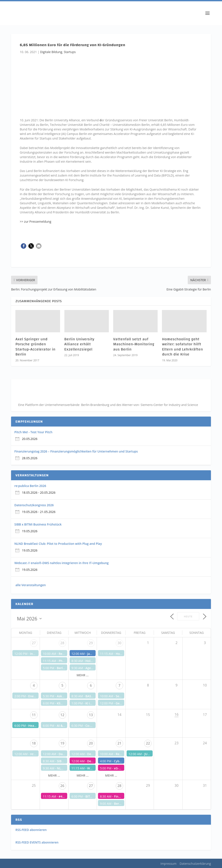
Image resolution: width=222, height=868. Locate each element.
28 (62, 643)
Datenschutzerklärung (195, 864)
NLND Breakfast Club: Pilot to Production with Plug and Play (58, 544)
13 (91, 715)
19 (62, 743)
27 (34, 643)
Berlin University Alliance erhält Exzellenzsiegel (79, 344)
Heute (188, 616)
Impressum (168, 864)
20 (91, 743)
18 (34, 743)
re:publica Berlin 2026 (30, 486)
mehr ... (82, 675)
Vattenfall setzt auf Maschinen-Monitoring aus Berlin (134, 344)
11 (34, 715)
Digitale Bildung (51, 52)
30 (119, 643)
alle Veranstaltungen (31, 585)
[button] (24, 246)
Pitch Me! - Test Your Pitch (33, 432)
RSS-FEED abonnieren (31, 830)
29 (91, 643)
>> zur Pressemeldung (35, 221)
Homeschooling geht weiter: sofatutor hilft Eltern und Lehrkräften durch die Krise (182, 347)
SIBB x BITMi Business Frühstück (38, 524)
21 (119, 743)
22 (148, 743)
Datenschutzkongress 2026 (34, 505)
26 (62, 786)
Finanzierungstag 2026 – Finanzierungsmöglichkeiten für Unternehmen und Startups (76, 451)
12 (62, 715)
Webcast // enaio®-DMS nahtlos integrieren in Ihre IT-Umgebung (61, 563)
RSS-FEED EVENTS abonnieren (37, 842)
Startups (70, 52)
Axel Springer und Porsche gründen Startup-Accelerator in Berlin (35, 347)
